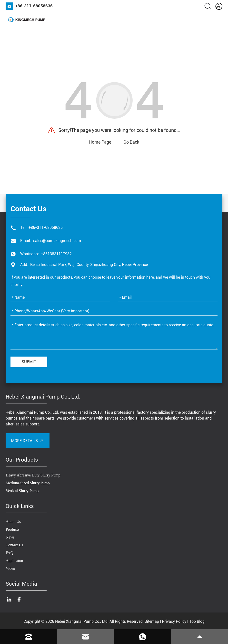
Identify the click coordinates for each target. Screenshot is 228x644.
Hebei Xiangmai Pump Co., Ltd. (82, 621)
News (10, 537)
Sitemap (152, 621)
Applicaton (14, 561)
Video (10, 568)
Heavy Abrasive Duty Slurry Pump (33, 475)
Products (12, 529)
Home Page (100, 142)
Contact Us (14, 545)
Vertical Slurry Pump (22, 491)
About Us (13, 522)
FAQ (9, 553)
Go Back (131, 142)
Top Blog (197, 621)
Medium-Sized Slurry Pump (28, 483)
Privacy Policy (174, 621)
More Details (24, 441)
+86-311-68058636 (34, 6)
